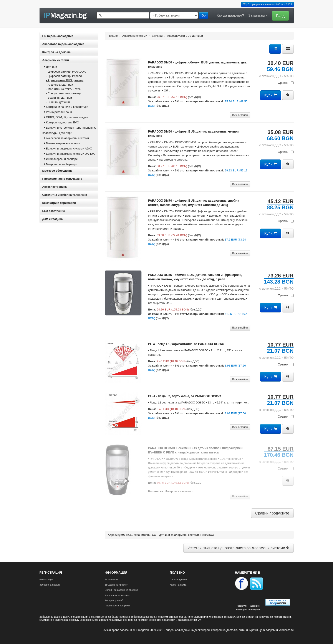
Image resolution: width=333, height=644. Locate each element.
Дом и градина (53, 219)
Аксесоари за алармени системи (66, 138)
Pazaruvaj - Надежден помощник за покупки (248, 607)
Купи (271, 95)
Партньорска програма (117, 606)
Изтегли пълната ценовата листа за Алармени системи (239, 548)
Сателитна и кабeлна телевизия (65, 195)
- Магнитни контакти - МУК (63, 89)
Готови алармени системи (61, 143)
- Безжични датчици (59, 98)
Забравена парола (50, 585)
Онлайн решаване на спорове (121, 590)
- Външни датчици (58, 102)
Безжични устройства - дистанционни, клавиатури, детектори (69, 130)
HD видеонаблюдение (58, 36)
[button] (279, 16)
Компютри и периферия (59, 203)
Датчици (50, 67)
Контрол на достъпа (56, 52)
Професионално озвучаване (62, 179)
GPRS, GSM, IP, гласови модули (65, 117)
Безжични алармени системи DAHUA (69, 154)
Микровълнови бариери (60, 164)
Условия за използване (118, 595)
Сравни (286, 83)
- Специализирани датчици (64, 93)
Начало (113, 36)
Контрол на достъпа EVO (61, 122)
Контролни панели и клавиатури (65, 107)
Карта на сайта (178, 585)
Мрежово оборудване (57, 171)
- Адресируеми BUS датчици (65, 80)
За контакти (258, 16)
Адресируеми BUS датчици (185, 36)
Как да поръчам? (230, 16)
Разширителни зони (57, 112)
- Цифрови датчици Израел (64, 76)
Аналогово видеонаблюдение (63, 44)
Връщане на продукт (116, 585)
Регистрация (46, 579)
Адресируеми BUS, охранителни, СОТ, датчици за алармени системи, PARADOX (161, 535)
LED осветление (54, 211)
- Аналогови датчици (60, 85)
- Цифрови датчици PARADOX (66, 72)
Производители (178, 579)
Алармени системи (56, 60)
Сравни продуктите (272, 513)
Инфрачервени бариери (60, 159)
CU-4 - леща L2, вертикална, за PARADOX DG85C (185, 396)
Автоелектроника (55, 187)
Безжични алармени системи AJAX (67, 149)
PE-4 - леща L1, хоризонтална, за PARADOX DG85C (186, 344)
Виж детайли (240, 115)
